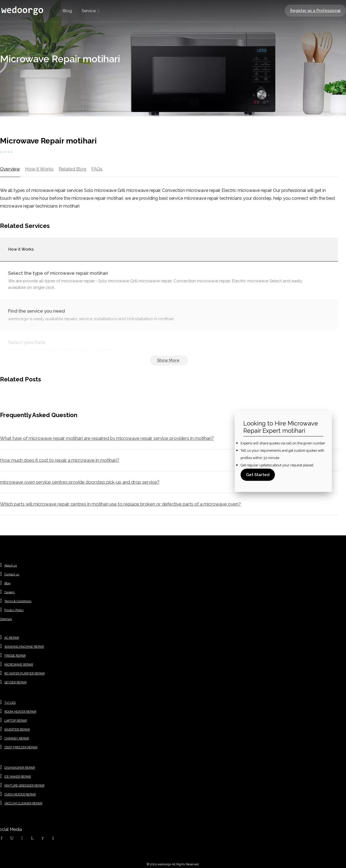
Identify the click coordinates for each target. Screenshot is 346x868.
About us (11, 566)
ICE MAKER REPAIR (18, 777)
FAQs (97, 169)
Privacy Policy (14, 610)
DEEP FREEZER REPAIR (21, 747)
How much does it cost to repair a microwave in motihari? (60, 460)
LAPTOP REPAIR (16, 721)
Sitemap (6, 619)
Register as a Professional (315, 11)
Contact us (12, 574)
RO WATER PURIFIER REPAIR (24, 674)
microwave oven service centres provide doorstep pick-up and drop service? (80, 482)
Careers (9, 592)
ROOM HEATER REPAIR (20, 712)
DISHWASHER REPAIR (20, 768)
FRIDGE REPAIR (15, 656)
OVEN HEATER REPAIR (20, 795)
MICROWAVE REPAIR (19, 665)
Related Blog (72, 169)
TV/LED (10, 703)
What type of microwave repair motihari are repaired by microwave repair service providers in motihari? (107, 438)
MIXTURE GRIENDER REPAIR (24, 786)
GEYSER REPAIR (15, 682)
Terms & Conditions (18, 601)
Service (89, 11)
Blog (67, 11)
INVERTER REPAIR (17, 730)
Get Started (258, 474)
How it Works (39, 169)
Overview (10, 169)
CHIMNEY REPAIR (17, 738)
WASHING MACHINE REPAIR (24, 647)
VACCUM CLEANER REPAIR (23, 803)
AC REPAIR (12, 638)
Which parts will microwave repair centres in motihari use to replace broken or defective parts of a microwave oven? (120, 504)
